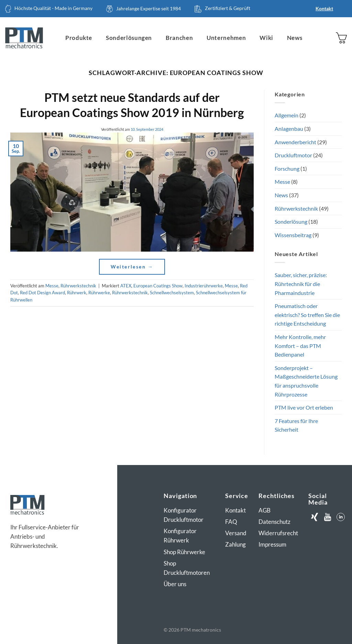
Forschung (287, 168)
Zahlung (235, 544)
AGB (265, 510)
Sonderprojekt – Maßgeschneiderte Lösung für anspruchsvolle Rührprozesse (306, 381)
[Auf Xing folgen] (314, 517)
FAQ (231, 522)
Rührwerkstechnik (78, 286)
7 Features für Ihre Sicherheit (296, 425)
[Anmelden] (327, 38)
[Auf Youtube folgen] (328, 517)
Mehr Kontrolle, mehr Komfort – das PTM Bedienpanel (300, 346)
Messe (52, 286)
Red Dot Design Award (42, 293)
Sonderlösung (291, 221)
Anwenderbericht (295, 142)
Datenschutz (274, 522)
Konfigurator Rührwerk (180, 536)
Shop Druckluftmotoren (187, 568)
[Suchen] (313, 38)
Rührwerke (99, 293)
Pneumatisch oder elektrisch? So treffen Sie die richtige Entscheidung (307, 315)
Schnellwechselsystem (172, 293)
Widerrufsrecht (278, 533)
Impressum (272, 544)
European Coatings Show (158, 286)
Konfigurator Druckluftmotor (184, 515)
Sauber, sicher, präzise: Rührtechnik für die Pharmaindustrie (301, 284)
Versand (236, 533)
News (295, 38)
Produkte (79, 38)
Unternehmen (226, 38)
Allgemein (287, 115)
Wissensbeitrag (293, 235)
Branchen (179, 38)
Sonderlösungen (129, 38)
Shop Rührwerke (184, 552)
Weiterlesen (132, 267)
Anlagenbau (289, 129)
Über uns (175, 584)
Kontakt (324, 8)
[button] (341, 38)
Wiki (266, 38)
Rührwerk (77, 293)
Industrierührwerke (204, 286)
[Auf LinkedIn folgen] (341, 517)
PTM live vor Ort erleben (304, 407)
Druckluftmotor (293, 155)
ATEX (126, 286)
